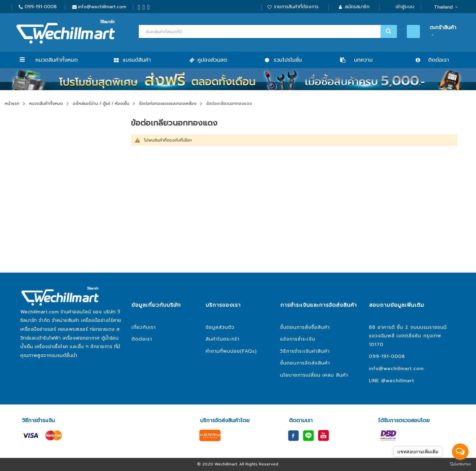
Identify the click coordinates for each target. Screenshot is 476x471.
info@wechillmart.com (102, 7)
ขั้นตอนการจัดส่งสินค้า (305, 363)
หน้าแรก (12, 104)
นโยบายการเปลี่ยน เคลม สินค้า (314, 375)
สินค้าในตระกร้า (223, 339)
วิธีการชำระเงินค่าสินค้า (305, 351)
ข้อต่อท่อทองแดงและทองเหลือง (168, 104)
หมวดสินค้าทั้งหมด (57, 60)
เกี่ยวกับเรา (144, 327)
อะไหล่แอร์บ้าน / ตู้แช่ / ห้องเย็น (101, 104)
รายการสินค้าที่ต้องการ (296, 7)
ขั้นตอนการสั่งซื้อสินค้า (305, 327)
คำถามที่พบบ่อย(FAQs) (231, 351)
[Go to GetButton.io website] (460, 464)
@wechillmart (398, 381)
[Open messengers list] (460, 452)
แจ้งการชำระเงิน (298, 339)
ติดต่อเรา (142, 339)
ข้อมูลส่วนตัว (220, 327)
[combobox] (267, 31)
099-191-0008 (41, 7)
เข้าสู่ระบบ (405, 7)
